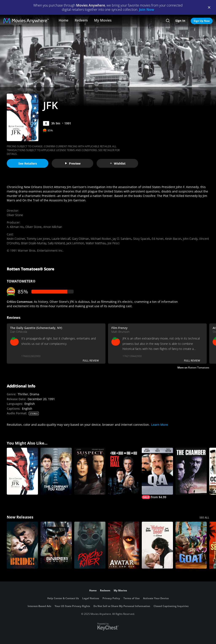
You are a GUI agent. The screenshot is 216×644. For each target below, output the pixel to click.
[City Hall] (124, 471)
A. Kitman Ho (15, 227)
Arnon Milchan (53, 227)
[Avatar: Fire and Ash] (124, 545)
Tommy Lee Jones (38, 239)
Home (63, 20)
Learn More (160, 425)
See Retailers (28, 163)
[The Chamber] (191, 471)
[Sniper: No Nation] (56, 545)
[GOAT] (191, 545)
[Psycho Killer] (90, 545)
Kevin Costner (16, 239)
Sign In (180, 21)
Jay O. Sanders (122, 239)
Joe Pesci (113, 243)
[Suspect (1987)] (90, 471)
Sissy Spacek (142, 239)
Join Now (147, 10)
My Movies (103, 20)
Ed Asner (158, 239)
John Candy (190, 239)
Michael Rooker (101, 239)
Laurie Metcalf (61, 239)
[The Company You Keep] (56, 471)
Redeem (81, 20)
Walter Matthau (96, 243)
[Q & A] (157, 473)
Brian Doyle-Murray (34, 243)
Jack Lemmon (75, 243)
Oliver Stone (15, 215)
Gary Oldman (80, 239)
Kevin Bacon (173, 239)
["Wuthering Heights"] (157, 545)
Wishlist (117, 163)
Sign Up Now (202, 21)
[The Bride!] (22, 545)
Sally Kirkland (56, 243)
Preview (73, 163)
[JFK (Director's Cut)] (22, 471)
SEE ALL (204, 518)
